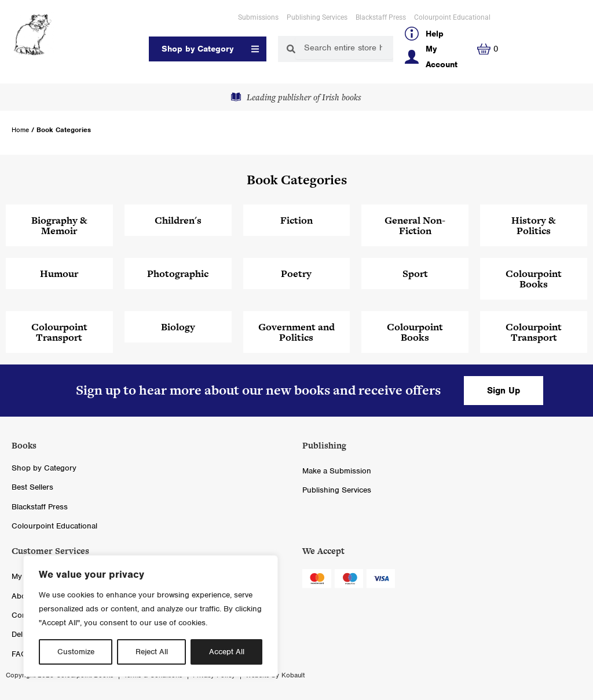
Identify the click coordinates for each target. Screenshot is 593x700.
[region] (151, 616)
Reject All (152, 652)
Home (20, 130)
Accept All (227, 652)
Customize (76, 652)
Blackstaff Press (381, 17)
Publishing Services (317, 17)
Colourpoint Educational (452, 17)
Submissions (258, 17)
